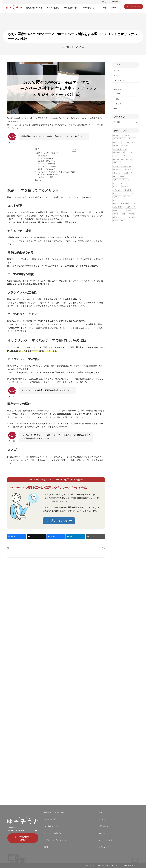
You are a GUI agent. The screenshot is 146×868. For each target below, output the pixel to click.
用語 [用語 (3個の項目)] (123, 214)
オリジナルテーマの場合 (49, 175)
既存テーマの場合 (47, 177)
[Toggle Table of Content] (73, 150)
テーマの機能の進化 (48, 164)
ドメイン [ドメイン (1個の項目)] (118, 190)
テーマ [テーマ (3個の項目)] (126, 187)
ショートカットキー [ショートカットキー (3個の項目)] (122, 183)
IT (115, 85)
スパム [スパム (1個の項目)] (117, 187)
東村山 (118, 104)
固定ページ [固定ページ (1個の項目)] (131, 207)
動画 (116, 108)
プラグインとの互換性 (49, 166)
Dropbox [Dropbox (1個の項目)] (132, 139)
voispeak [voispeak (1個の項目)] (117, 169)
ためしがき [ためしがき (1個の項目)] (128, 173)
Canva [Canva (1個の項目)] (117, 136)
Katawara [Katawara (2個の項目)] (127, 156)
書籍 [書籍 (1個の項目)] (130, 210)
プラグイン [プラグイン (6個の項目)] (129, 193)
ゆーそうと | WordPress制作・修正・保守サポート (104, 865)
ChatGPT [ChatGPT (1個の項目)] (126, 136)
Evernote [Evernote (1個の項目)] (117, 142)
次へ (103, 548)
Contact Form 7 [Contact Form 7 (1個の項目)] (120, 139)
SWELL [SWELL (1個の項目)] (117, 163)
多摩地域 (117, 89)
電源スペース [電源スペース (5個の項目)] (119, 221)
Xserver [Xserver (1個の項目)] (117, 173)
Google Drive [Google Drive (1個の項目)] (119, 152)
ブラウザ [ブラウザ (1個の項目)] (118, 193)
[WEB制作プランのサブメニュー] (97, 8)
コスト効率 (45, 156)
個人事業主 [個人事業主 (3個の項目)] (118, 207)
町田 (117, 99)
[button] (133, 6)
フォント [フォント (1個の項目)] (128, 190)
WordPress (80, 47)
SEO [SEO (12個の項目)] (129, 159)
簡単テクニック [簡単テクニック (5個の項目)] (120, 217)
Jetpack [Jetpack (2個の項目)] (117, 156)
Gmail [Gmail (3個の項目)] (116, 146)
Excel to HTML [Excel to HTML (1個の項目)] (130, 142)
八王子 (118, 94)
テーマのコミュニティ (49, 169)
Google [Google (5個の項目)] (125, 146)
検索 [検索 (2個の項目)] (116, 214)
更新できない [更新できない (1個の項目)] (119, 210)
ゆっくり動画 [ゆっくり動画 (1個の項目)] (119, 176)
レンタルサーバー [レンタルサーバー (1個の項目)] (121, 204)
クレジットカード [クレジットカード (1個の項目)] (121, 180)
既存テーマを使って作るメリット (50, 153)
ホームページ (119, 80)
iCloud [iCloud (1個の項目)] (130, 152)
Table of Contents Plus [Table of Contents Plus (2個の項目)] (122, 166)
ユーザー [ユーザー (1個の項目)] (118, 200)
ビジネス (117, 71)
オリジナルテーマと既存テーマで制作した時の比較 (56, 172)
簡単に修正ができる (48, 161)
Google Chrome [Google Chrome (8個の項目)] (120, 149)
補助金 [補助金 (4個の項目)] (132, 217)
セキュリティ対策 (47, 159)
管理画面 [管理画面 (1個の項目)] (132, 214)
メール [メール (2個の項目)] (127, 197)
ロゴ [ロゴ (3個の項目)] (133, 204)
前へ (9, 548)
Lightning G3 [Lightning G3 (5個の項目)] (119, 159)
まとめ (40, 180)
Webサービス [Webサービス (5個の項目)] (130, 169)
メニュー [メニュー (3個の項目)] (118, 197)
